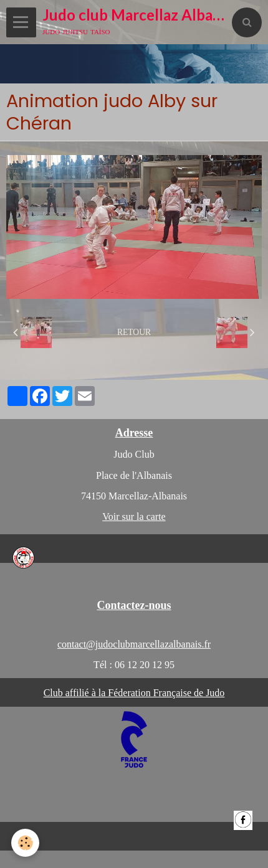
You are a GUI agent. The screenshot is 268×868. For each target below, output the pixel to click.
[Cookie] (25, 843)
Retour (134, 332)
